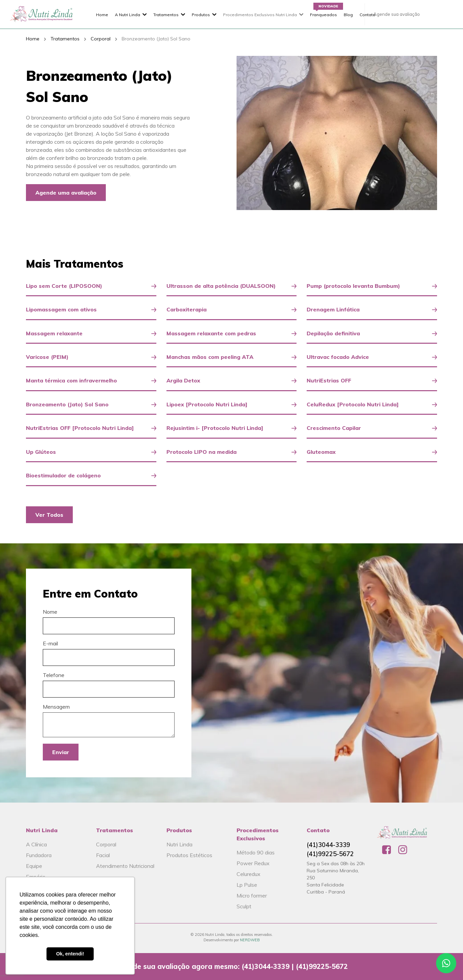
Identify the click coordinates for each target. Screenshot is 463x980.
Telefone (54, 675)
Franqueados (323, 15)
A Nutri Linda (128, 15)
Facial (103, 855)
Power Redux (253, 863)
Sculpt (244, 906)
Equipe (34, 866)
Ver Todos (49, 515)
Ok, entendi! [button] (70, 954)
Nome (50, 612)
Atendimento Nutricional (125, 866)
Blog (348, 15)
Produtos (201, 15)
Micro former (252, 895)
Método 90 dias (256, 852)
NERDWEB (250, 940)
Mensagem (56, 707)
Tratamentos (166, 15)
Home (102, 15)
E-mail (50, 643)
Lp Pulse (247, 885)
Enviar (61, 752)
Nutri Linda (179, 844)
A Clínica (36, 844)
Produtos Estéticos (189, 855)
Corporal (101, 39)
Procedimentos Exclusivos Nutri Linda (260, 15)
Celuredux (249, 874)
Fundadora (39, 855)
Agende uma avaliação (66, 193)
